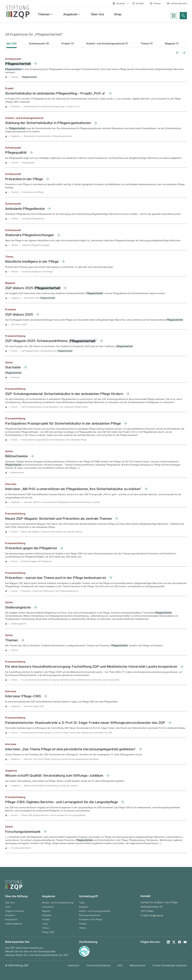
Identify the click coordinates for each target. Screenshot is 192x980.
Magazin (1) (172, 43)
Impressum (73, 965)
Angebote (72, 14)
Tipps (45, 924)
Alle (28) (11, 43)
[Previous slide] (177, 53)
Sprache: (121, 3)
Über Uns (97, 14)
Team (8, 907)
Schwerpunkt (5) (39, 43)
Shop (118, 14)
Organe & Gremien (14, 911)
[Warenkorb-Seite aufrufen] (174, 16)
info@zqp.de (156, 915)
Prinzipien (10, 915)
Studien (46, 919)
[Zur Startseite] (18, 11)
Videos (45, 928)
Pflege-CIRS (48, 932)
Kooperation (11, 919)
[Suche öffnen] (183, 16)
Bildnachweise (137, 965)
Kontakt (140, 3)
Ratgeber (47, 915)
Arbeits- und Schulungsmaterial (58, 903)
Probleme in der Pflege (91, 919)
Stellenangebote (14, 924)
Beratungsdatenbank (90, 915)
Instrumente (48, 907)
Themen (46, 14)
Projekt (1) (68, 43)
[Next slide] (184, 53)
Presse (157, 3)
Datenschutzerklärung (98, 965)
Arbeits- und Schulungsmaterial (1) (107, 43)
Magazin (46, 911)
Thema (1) (147, 43)
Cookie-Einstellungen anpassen (170, 965)
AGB (120, 965)
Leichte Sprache (179, 3)
